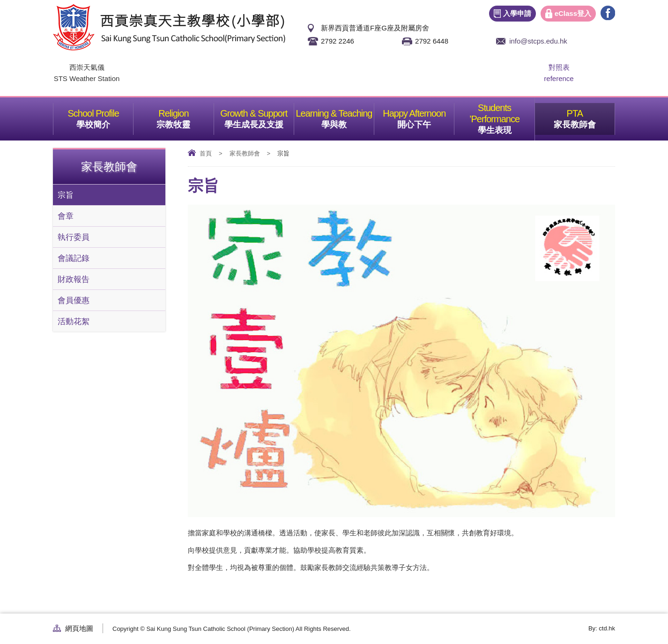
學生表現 (506, 116)
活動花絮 (74, 321)
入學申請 (517, 13)
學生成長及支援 (259, 116)
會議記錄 (74, 258)
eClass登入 (573, 13)
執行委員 (74, 237)
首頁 (206, 153)
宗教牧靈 (185, 116)
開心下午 (426, 116)
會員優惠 (74, 300)
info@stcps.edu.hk (538, 41)
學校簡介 (105, 116)
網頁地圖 (79, 628)
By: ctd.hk (602, 628)
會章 (66, 216)
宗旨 (66, 195)
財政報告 (74, 279)
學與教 (348, 116)
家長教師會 (584, 116)
